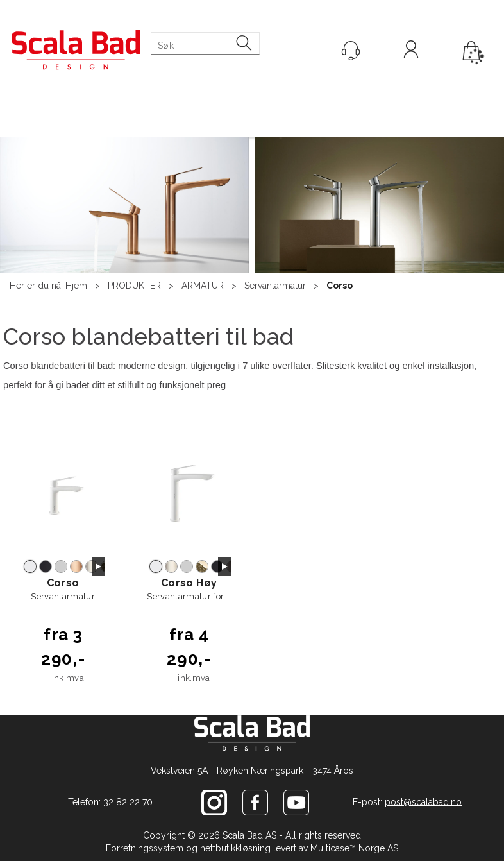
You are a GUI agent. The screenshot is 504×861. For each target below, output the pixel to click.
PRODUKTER (134, 286)
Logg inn (411, 51)
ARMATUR (203, 286)
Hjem (76, 286)
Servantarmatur (275, 286)
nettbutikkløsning (235, 848)
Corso (340, 286)
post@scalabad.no (423, 801)
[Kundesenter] (351, 51)
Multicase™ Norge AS (354, 848)
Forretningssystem (145, 848)
